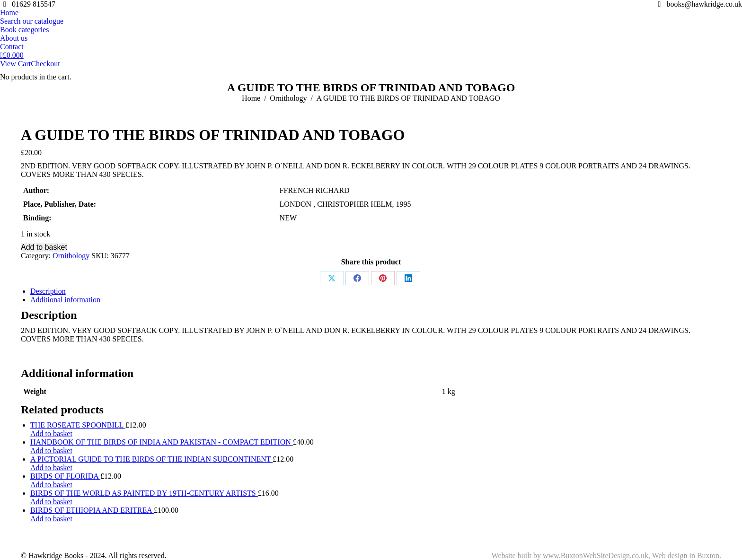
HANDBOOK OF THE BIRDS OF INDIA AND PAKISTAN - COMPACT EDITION (162, 442)
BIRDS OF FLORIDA (65, 476)
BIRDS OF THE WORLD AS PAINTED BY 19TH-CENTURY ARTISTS (144, 493)
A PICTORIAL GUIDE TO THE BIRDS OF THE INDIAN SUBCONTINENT (151, 459)
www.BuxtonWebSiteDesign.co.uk (596, 556)
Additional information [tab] (65, 300)
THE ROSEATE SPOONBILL (78, 425)
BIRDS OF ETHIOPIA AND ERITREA (92, 510)
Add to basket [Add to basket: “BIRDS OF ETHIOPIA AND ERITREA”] (51, 519)
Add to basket (44, 247)
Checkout (45, 64)
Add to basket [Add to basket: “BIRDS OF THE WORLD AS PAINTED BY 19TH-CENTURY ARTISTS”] (51, 502)
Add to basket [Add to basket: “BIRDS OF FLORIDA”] (51, 485)
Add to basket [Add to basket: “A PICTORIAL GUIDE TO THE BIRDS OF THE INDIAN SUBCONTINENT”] (51, 468)
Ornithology (71, 256)
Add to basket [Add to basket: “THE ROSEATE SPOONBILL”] (51, 433)
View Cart (15, 64)
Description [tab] (48, 291)
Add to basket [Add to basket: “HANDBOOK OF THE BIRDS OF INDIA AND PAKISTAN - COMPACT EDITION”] (51, 451)
